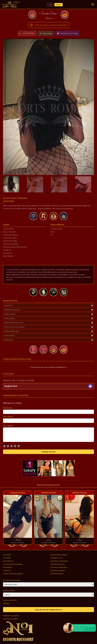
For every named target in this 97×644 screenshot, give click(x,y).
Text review (8, 426)
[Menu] (93, 4)
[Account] (48, 595)
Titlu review (8, 417)
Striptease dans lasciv (12, 331)
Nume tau (8, 408)
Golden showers (10, 314)
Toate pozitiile (9, 335)
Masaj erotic (8, 340)
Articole (7, 555)
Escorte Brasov (58, 564)
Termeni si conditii (11, 616)
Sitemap (6, 603)
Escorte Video (57, 574)
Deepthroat (8, 305)
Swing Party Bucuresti (13, 574)
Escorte (7, 558)
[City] (48, 584)
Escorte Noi (8, 561)
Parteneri (7, 567)
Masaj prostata (10, 318)
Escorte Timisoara (59, 567)
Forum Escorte (10, 600)
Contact (7, 571)
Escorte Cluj (56, 558)
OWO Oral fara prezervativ (14, 323)
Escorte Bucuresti (59, 555)
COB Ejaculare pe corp (12, 310)
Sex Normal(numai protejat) (14, 327)
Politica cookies (10, 619)
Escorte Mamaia (58, 571)
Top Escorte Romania (13, 564)
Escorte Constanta (59, 561)
